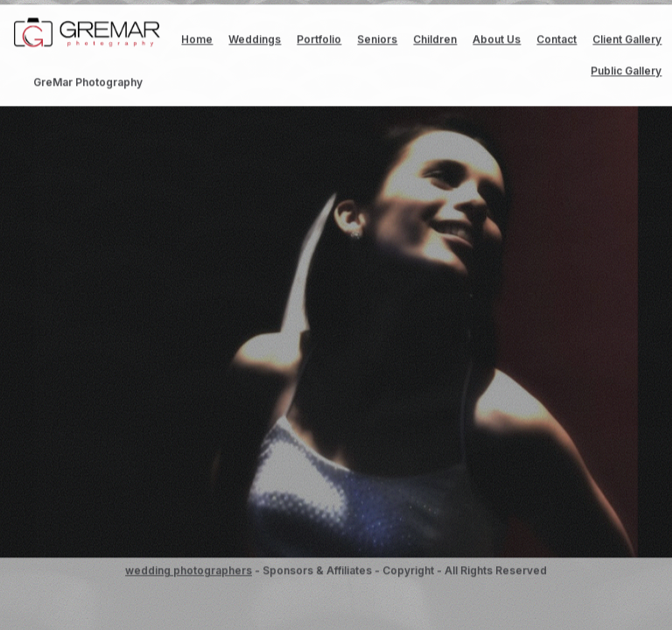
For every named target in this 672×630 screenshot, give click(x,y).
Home (197, 40)
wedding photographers (189, 571)
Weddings (255, 40)
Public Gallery (626, 71)
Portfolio (319, 40)
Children (435, 40)
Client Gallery (627, 40)
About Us (497, 40)
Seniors (377, 40)
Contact (556, 40)
